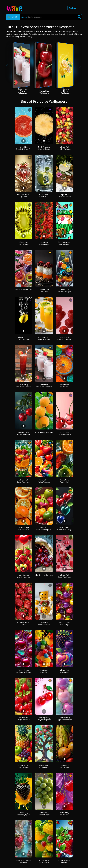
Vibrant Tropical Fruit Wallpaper (24, 766)
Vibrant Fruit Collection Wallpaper (44, 528)
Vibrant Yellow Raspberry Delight (44, 861)
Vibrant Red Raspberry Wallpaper (65, 338)
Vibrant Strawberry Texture (24, 624)
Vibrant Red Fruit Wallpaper (44, 243)
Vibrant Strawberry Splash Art (65, 861)
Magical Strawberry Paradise (23, 861)
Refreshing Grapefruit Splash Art (23, 148)
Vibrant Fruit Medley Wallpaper (65, 148)
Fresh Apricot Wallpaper (44, 432)
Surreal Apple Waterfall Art (44, 196)
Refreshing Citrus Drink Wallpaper (44, 338)
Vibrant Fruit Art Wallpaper (65, 671)
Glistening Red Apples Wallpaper (24, 433)
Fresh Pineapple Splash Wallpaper (44, 148)
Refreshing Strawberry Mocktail (24, 386)
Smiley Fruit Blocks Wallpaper (44, 624)
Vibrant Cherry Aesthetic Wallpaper (23, 671)
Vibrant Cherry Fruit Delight (65, 624)
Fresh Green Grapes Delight (44, 814)
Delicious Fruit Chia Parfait (44, 291)
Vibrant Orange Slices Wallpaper (23, 528)
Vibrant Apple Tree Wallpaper (44, 766)
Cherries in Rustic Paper (44, 575)
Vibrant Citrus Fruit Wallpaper (65, 386)
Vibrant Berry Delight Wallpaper (23, 719)
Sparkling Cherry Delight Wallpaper (44, 719)
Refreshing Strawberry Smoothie (44, 386)
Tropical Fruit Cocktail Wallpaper (65, 196)
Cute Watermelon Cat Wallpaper (65, 243)
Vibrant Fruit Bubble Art (23, 290)
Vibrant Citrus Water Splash (65, 481)
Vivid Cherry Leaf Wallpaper (65, 814)
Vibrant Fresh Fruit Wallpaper (65, 766)
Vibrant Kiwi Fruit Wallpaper (24, 243)
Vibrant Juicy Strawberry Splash (23, 814)
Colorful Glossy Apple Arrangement (65, 719)
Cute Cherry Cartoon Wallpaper (65, 433)
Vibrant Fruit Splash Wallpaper (65, 291)
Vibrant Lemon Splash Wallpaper (23, 338)
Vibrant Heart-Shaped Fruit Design (65, 528)
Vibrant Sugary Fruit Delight (44, 671)
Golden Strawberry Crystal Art (23, 196)
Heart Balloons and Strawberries (24, 576)
